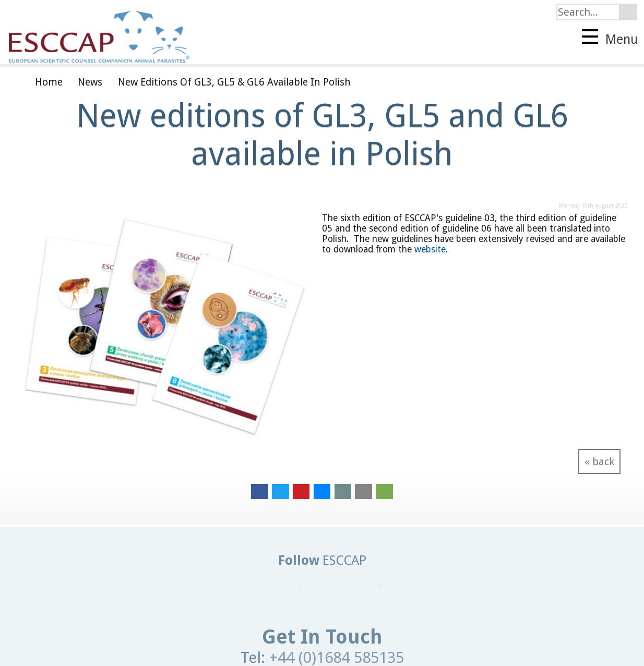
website (430, 249)
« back (599, 462)
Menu (610, 38)
